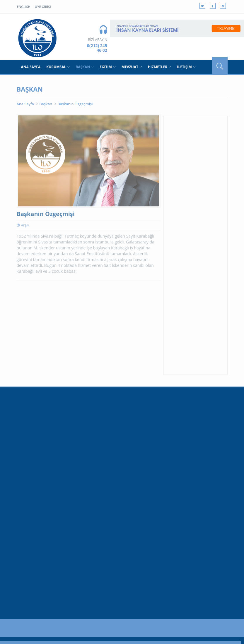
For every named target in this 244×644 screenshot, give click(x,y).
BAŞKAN (85, 67)
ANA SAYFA (31, 67)
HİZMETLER (160, 67)
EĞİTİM (108, 67)
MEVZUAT (132, 67)
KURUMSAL (58, 67)
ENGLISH (24, 7)
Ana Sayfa (25, 104)
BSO (38, 38)
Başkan (46, 104)
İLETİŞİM (186, 67)
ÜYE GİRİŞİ (43, 7)
